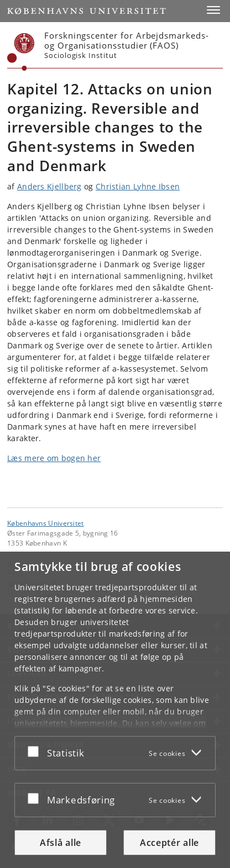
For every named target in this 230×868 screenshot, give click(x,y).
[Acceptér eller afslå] (36, 751)
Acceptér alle (169, 843)
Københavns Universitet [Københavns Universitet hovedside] (46, 523)
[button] (213, 10)
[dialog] (115, 710)
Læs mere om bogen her (54, 458)
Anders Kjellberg (49, 186)
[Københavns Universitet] (21, 52)
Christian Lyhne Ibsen (138, 186)
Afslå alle (61, 843)
